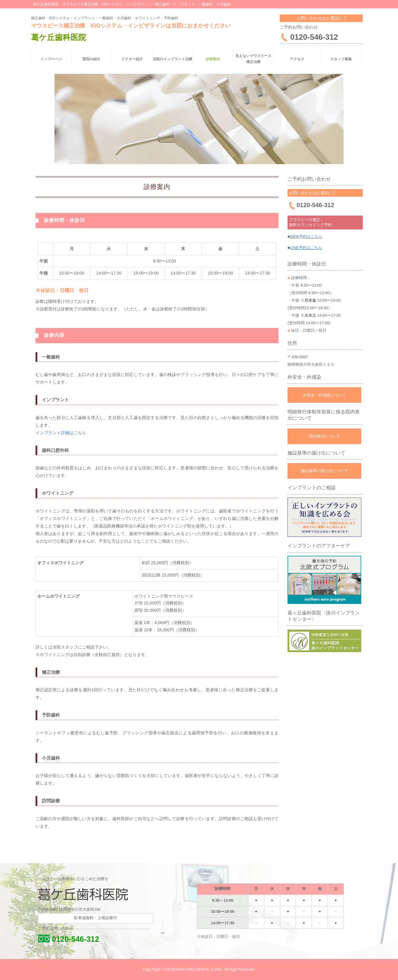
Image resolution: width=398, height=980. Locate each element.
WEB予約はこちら (306, 236)
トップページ (51, 59)
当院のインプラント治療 (173, 59)
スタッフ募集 (341, 59)
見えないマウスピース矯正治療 (253, 59)
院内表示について (325, 436)
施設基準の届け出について (325, 471)
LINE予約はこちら (306, 248)
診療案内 (213, 59)
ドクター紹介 (132, 59)
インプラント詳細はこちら (61, 433)
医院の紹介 (92, 59)
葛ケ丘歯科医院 (59, 37)
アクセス (297, 59)
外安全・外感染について (324, 395)
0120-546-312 (68, 939)
